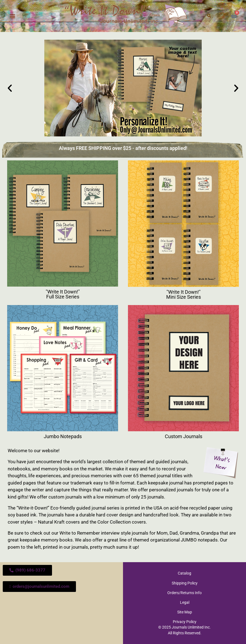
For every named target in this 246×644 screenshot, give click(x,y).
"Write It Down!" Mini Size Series (184, 294)
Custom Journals (184, 436)
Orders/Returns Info (184, 592)
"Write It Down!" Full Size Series (63, 294)
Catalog (184, 573)
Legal (185, 602)
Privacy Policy (185, 621)
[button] (12, 16)
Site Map (185, 612)
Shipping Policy (185, 583)
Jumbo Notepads (63, 436)
